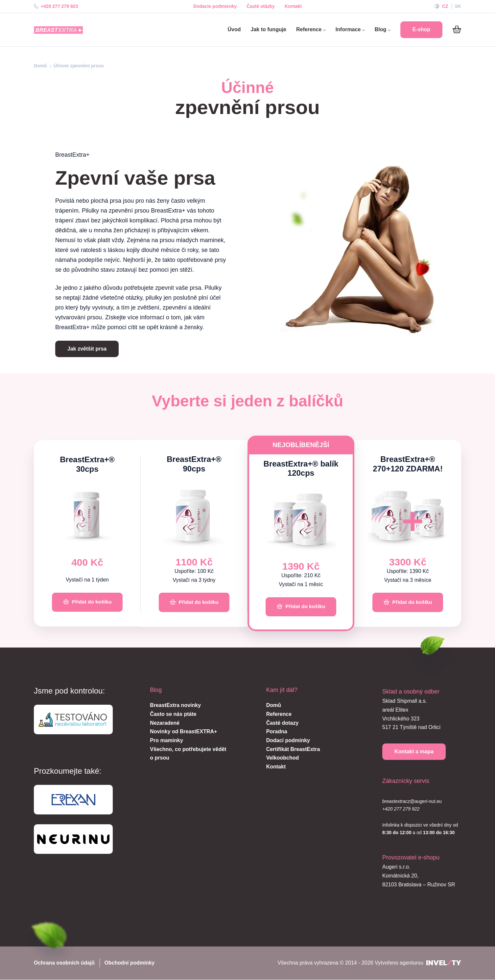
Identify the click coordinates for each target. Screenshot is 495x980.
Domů (40, 66)
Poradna (277, 732)
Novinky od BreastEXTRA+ (183, 732)
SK (458, 6)
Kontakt (293, 6)
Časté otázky (261, 6)
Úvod (234, 29)
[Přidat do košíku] (87, 603)
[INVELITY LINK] (444, 964)
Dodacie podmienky (215, 6)
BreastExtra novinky (175, 706)
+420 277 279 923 (56, 6)
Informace (350, 29)
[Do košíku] (457, 30)
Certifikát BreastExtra (293, 750)
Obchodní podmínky (131, 963)
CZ (445, 6)
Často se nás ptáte (173, 714)
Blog (383, 29)
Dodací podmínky (288, 741)
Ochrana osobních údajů (65, 963)
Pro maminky (166, 741)
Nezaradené (165, 723)
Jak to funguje (269, 29)
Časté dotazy (283, 723)
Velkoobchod (283, 758)
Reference (311, 29)
